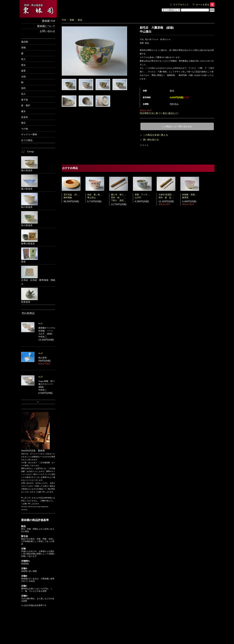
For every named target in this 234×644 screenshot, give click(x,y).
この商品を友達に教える (156, 135)
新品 (80, 20)
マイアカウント (181, 5)
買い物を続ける (151, 140)
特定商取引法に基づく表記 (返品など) (159, 113)
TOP (64, 20)
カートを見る (205, 5)
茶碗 (72, 20)
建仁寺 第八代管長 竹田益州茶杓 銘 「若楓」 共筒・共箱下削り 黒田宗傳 (127, 198)
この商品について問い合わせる (177, 127)
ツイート (144, 145)
